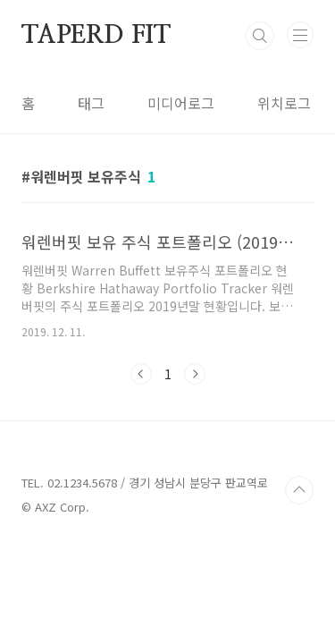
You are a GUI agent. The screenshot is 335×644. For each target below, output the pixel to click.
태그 (91, 103)
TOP (299, 490)
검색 (260, 36)
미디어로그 (181, 103)
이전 (141, 374)
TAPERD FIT (96, 36)
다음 (195, 374)
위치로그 (284, 103)
